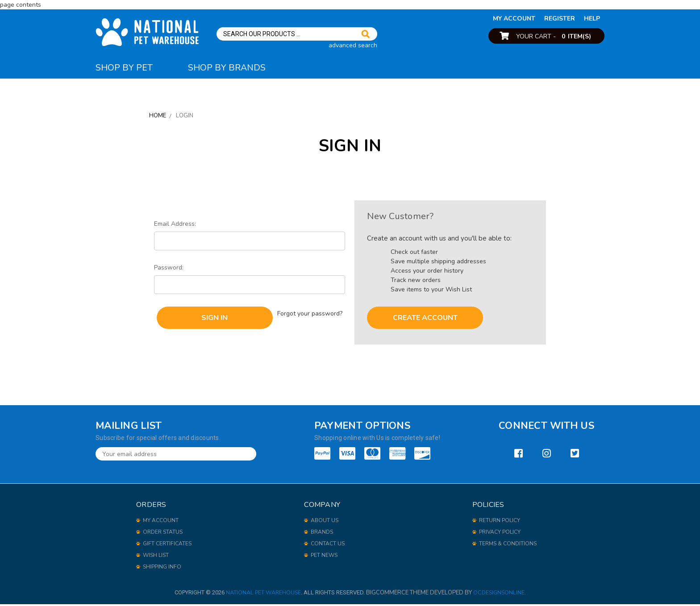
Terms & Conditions (508, 545)
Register (560, 19)
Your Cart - (554, 36)
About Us (325, 522)
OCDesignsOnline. (500, 594)
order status (163, 534)
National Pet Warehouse (262, 594)
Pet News (324, 557)
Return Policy (500, 522)
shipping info (162, 569)
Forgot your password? (311, 313)
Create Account (425, 320)
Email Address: (175, 226)
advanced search (353, 45)
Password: (169, 269)
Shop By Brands (236, 68)
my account (514, 19)
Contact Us (328, 545)
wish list (156, 557)
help (592, 19)
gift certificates (167, 545)
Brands (322, 534)
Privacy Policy (500, 534)
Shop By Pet (127, 68)
